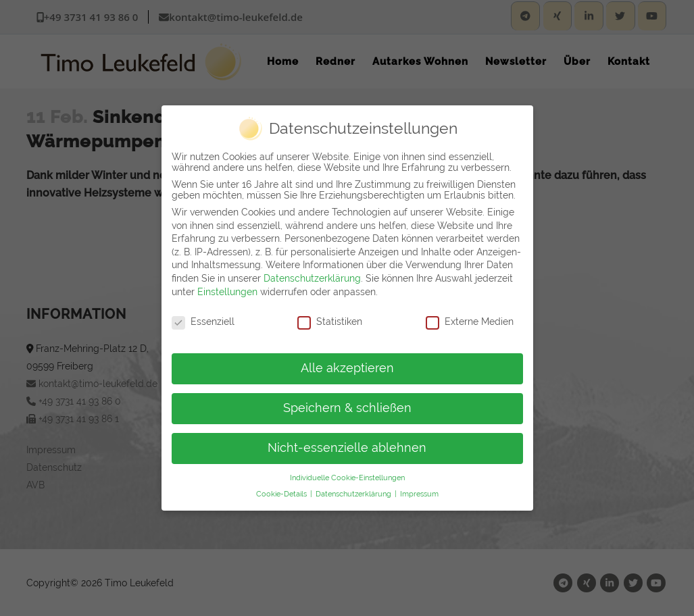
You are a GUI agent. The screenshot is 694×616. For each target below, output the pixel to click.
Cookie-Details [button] (282, 492)
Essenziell (203, 319)
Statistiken (330, 319)
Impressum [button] (419, 492)
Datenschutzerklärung (312, 276)
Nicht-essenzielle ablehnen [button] (347, 445)
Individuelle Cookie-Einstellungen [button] (347, 475)
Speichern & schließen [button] (347, 406)
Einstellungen (227, 289)
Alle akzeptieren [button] (347, 366)
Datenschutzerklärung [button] (354, 492)
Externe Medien (470, 319)
